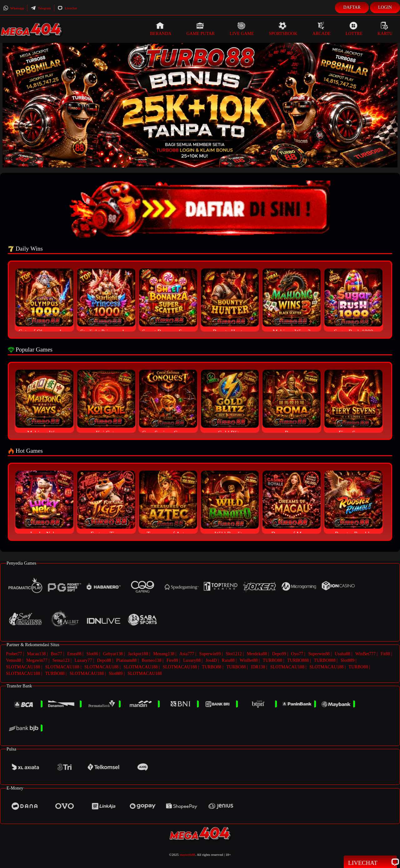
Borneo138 (151, 660)
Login (385, 7)
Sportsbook (283, 29)
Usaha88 (342, 654)
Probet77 (14, 654)
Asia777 (187, 654)
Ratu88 (228, 660)
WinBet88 (249, 660)
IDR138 (258, 667)
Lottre (354, 29)
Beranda (161, 29)
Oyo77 (297, 654)
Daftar (352, 7)
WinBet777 (365, 654)
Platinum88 (127, 660)
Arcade (322, 29)
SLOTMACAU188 (23, 667)
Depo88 (104, 660)
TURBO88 (272, 660)
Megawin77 (37, 660)
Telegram (41, 8)
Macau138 (36, 654)
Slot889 (347, 660)
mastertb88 (187, 855)
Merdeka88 (257, 654)
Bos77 (57, 654)
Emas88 (74, 654)
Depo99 (279, 654)
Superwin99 (210, 654)
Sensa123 (61, 660)
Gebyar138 (113, 654)
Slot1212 (234, 654)
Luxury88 (192, 660)
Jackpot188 (138, 654)
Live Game (242, 29)
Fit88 (385, 654)
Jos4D (211, 660)
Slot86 (92, 654)
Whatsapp (14, 8)
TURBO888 (298, 660)
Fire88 (172, 660)
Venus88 (14, 660)
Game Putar (200, 29)
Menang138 (164, 654)
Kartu (385, 29)
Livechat (67, 8)
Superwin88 (319, 654)
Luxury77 (83, 660)
